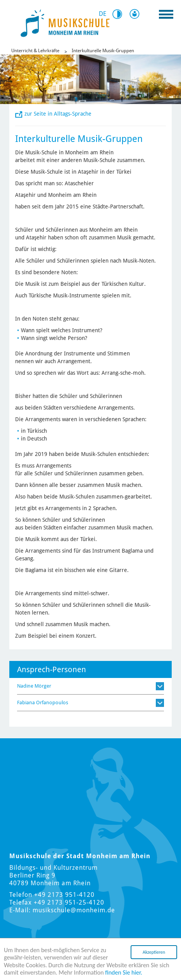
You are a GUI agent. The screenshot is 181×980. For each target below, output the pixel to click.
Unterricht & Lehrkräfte (35, 51)
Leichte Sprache (136, 14)
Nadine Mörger (34, 686)
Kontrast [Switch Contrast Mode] (120, 14)
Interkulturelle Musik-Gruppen (103, 51)
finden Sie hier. (124, 972)
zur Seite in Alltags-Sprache (58, 114)
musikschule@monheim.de (74, 910)
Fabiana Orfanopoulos (43, 703)
